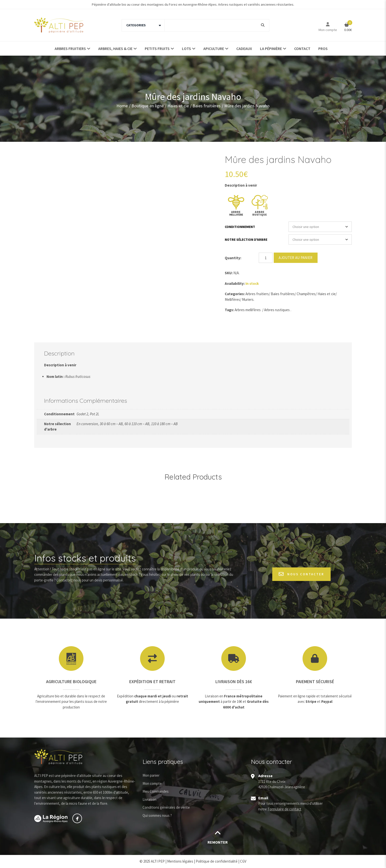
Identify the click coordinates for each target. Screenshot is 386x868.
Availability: (235, 283)
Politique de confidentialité (217, 861)
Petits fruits (157, 48)
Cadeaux (244, 48)
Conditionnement (240, 227)
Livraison (149, 799)
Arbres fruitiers (70, 48)
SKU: (229, 273)
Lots (186, 48)
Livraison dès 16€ (234, 682)
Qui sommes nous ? (157, 815)
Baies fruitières (207, 106)
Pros (323, 48)
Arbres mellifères (248, 310)
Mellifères (232, 299)
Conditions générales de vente (166, 807)
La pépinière (271, 48)
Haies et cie (178, 106)
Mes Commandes (156, 791)
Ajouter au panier (296, 258)
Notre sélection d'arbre (246, 240)
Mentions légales (180, 861)
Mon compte (328, 30)
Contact (302, 48)
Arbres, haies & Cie (115, 48)
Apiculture (214, 48)
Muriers (248, 299)
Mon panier (151, 775)
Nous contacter (301, 574)
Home (122, 106)
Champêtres (306, 294)
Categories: (235, 294)
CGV (243, 861)
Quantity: (233, 258)
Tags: (229, 310)
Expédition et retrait (152, 682)
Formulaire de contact (284, 809)
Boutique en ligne (148, 106)
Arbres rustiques (277, 310)
